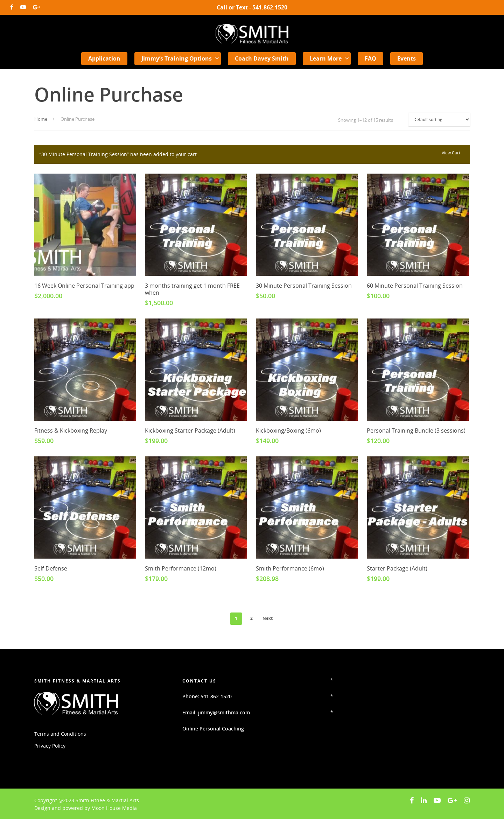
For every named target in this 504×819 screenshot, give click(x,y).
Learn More (329, 58)
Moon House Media (114, 808)
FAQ (370, 58)
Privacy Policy (50, 746)
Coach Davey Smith (262, 58)
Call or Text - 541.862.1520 (252, 7)
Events (407, 58)
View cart (451, 153)
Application (104, 58)
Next (268, 618)
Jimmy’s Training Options (180, 58)
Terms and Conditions (60, 734)
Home (41, 119)
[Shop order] (439, 120)
